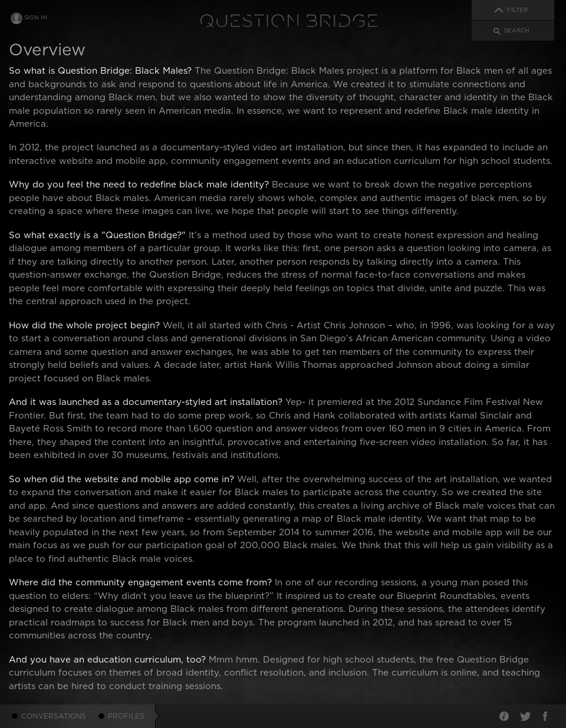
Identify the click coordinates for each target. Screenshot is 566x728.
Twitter (525, 716)
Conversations (54, 716)
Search (517, 31)
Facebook (545, 716)
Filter (517, 10)
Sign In (36, 18)
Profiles (126, 716)
